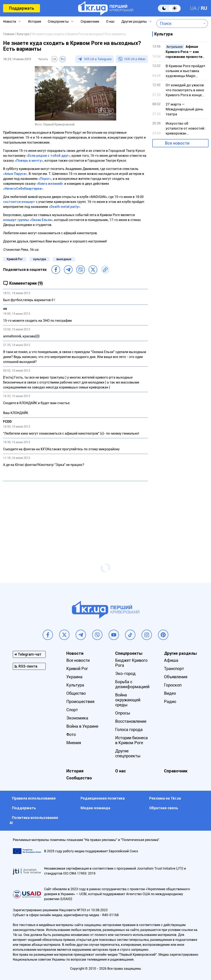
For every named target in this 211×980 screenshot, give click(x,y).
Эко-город (125, 674)
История (35, 22)
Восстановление (131, 721)
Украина (74, 677)
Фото (71, 734)
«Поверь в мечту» (29, 161)
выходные (64, 259)
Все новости (177, 143)
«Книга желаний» (50, 184)
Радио (170, 702)
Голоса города (129, 730)
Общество (76, 693)
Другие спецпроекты (128, 753)
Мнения (74, 743)
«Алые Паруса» (15, 174)
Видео (170, 693)
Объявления (176, 677)
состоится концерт (19, 202)
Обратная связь (164, 808)
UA (193, 8)
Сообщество (79, 778)
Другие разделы (134, 22)
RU (204, 8)
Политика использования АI (34, 820)
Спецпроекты (58, 22)
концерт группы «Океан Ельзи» (28, 220)
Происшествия (80, 702)
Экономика (77, 718)
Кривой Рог (15, 259)
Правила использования (34, 798)
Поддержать (22, 8)
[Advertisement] (75, 514)
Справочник (90, 22)
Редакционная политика (103, 798)
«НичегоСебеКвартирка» (23, 189)
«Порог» (45, 179)
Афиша (171, 660)
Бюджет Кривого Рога (131, 663)
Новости (10, 22)
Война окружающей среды (128, 700)
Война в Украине (82, 726)
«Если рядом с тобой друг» (48, 156)
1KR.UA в (98, 59)
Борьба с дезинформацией (132, 684)
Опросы (123, 713)
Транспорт (174, 669)
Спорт (72, 710)
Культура (75, 685)
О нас (110, 22)
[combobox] (179, 23)
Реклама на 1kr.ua (165, 798)
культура (40, 259)
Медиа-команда (95, 808)
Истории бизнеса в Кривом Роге (131, 740)
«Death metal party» (64, 207)
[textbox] (179, 23)
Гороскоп (173, 685)
